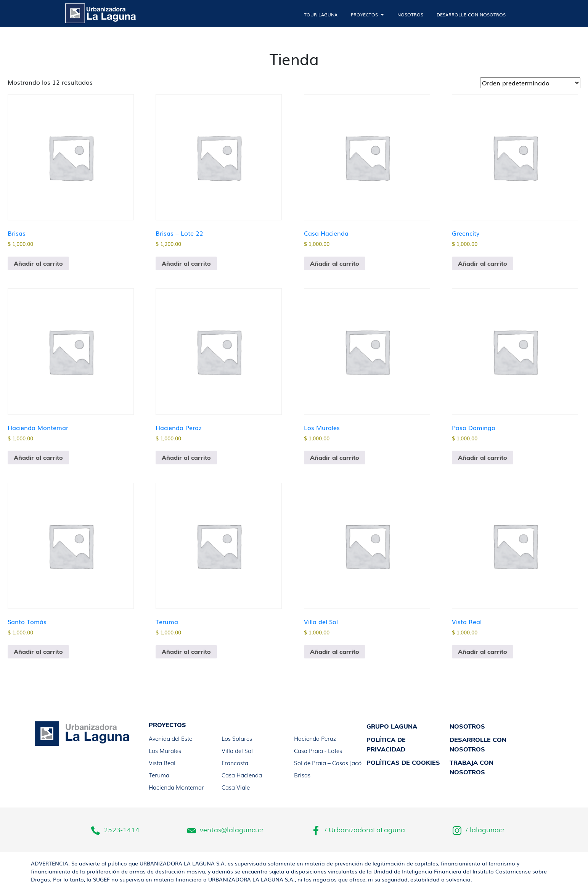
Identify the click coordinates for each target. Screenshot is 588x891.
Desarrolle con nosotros (471, 14)
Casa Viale (236, 787)
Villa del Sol (237, 750)
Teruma (159, 775)
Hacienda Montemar (176, 787)
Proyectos (364, 14)
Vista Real (162, 763)
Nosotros (410, 14)
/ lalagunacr (479, 830)
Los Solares (237, 738)
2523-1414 (115, 830)
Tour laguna (321, 14)
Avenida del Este (170, 738)
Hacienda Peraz (315, 738)
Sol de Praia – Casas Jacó (328, 763)
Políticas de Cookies (403, 763)
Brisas (302, 775)
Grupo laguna (392, 726)
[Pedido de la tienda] (530, 83)
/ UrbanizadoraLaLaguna (358, 830)
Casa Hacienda (242, 775)
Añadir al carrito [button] (38, 263)
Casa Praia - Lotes (318, 750)
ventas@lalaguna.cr (226, 830)
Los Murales (165, 750)
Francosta (235, 763)
